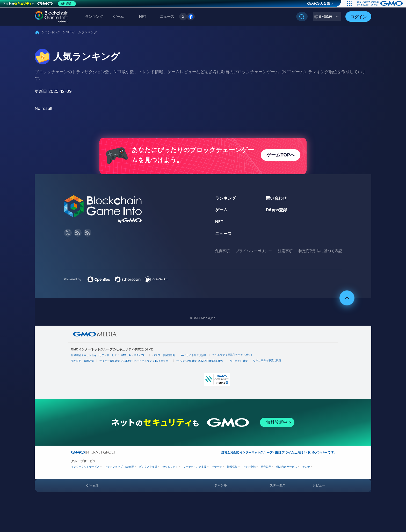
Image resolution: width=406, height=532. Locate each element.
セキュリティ (170, 468)
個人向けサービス (287, 468)
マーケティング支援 (195, 468)
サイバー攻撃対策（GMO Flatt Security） (201, 362)
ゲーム (118, 16)
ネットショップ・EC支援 (119, 468)
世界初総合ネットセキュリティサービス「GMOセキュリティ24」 (109, 357)
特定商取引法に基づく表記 (320, 252)
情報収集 (232, 468)
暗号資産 (266, 468)
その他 (306, 468)
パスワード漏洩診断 (164, 357)
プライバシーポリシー (254, 252)
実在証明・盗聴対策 (83, 362)
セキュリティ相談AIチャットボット (233, 356)
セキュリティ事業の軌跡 (268, 362)
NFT (143, 16)
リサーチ (217, 468)
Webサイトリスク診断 (194, 357)
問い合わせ (276, 200)
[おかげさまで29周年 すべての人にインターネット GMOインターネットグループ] (379, 4)
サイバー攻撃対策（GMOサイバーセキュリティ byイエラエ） (136, 362)
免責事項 (222, 252)
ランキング (94, 16)
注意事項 (285, 252)
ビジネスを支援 (148, 468)
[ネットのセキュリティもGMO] (40, 4)
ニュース (223, 235)
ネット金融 (249, 468)
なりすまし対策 (239, 362)
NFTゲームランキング (81, 32)
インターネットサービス (85, 468)
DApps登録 (277, 212)
